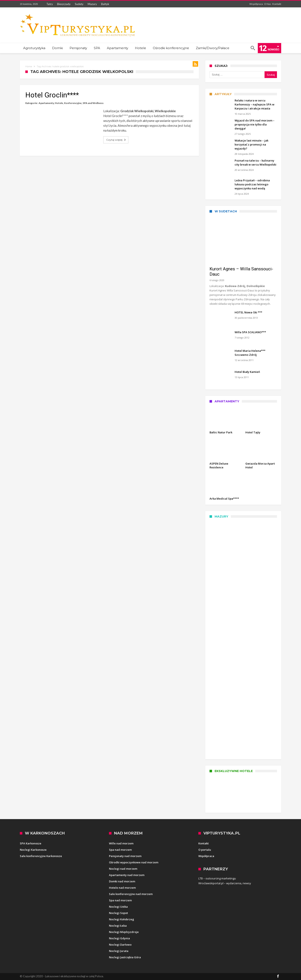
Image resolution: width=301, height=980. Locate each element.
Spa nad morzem (120, 850)
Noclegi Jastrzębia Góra (125, 957)
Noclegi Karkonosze (33, 850)
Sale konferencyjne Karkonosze (41, 856)
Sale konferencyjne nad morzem (131, 894)
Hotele (59, 103)
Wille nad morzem (121, 843)
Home (29, 66)
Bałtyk (105, 4)
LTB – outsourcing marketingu (217, 878)
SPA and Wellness (93, 103)
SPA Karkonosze (31, 843)
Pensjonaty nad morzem (125, 856)
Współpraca (256, 4)
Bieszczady (64, 4)
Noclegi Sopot (118, 913)
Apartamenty (46, 103)
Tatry (50, 4)
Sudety (79, 4)
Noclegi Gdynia (119, 938)
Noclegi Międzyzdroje (124, 932)
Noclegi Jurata (119, 951)
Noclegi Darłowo (120, 945)
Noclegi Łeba (118, 926)
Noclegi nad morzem (123, 869)
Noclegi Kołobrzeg (122, 919)
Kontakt (277, 4)
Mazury (92, 4)
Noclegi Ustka (118, 907)
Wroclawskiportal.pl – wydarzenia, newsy (225, 883)
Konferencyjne (73, 103)
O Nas (268, 4)
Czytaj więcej (116, 140)
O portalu (205, 850)
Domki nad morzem (122, 881)
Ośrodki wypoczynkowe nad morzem (134, 862)
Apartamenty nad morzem (127, 875)
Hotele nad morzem (122, 888)
